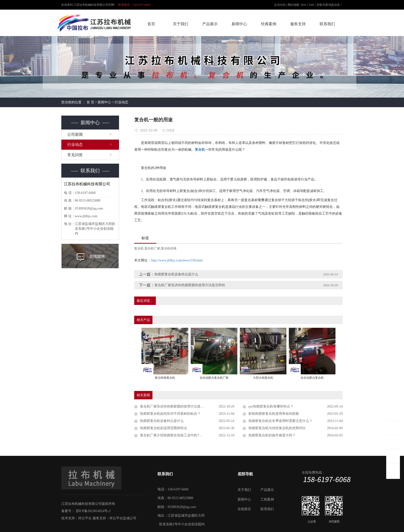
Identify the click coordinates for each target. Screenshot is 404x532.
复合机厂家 (152, 248)
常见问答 (75, 155)
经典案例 (269, 24)
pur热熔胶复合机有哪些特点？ (271, 406)
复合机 (139, 248)
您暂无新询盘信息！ (330, 5)
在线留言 (244, 509)
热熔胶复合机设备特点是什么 (176, 274)
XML (311, 5)
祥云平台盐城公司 (123, 518)
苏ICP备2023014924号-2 (93, 511)
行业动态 (121, 102)
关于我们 (181, 24)
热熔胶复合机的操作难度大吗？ (272, 435)
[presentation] (137, 355)
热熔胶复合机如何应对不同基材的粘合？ (170, 414)
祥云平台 (85, 518)
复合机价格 (169, 248)
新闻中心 (239, 24)
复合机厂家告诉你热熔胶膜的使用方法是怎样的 (190, 285)
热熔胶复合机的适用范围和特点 (164, 428)
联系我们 (327, 24)
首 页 (90, 102)
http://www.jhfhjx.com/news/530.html (177, 260)
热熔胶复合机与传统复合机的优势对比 (277, 428)
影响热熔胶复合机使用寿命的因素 (274, 414)
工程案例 (267, 499)
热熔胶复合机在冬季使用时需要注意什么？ (280, 421)
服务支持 (298, 24)
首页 (151, 24)
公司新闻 (75, 134)
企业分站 (280, 5)
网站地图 (294, 5)
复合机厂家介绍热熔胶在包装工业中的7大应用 (174, 435)
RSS (304, 5)
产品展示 (210, 24)
